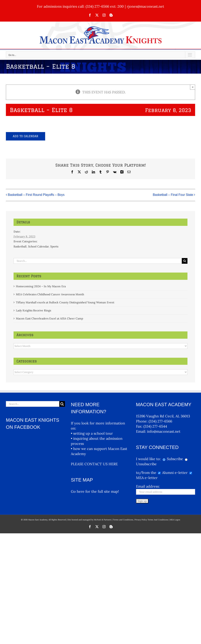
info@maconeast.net (164, 431)
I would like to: (149, 459)
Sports (54, 246)
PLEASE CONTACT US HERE (94, 464)
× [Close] (193, 87)
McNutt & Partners (103, 520)
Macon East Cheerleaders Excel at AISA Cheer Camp (49, 318)
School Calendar (38, 246)
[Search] (185, 261)
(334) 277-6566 (160, 421)
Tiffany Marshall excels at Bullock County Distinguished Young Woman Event (65, 302)
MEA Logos (175, 520)
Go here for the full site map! (95, 491)
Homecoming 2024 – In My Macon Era (41, 286)
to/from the (146, 473)
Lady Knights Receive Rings (33, 310)
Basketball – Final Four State (173, 195)
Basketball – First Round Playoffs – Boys (36, 195)
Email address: (148, 486)
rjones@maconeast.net (145, 6)
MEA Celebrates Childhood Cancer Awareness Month (50, 294)
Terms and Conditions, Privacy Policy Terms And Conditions (141, 520)
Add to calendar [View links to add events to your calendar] (26, 136)
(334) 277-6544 (155, 426)
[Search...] (98, 261)
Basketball (20, 246)
